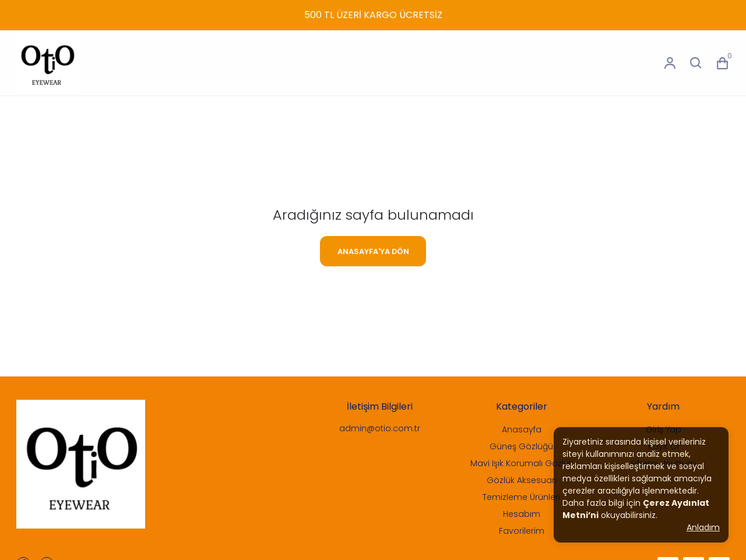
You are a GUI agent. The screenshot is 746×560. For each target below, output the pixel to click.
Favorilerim (522, 531)
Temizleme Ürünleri (521, 497)
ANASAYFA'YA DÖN (373, 251)
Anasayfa (522, 429)
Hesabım (522, 514)
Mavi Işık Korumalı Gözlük (522, 463)
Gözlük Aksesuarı (522, 480)
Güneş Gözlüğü (521, 446)
